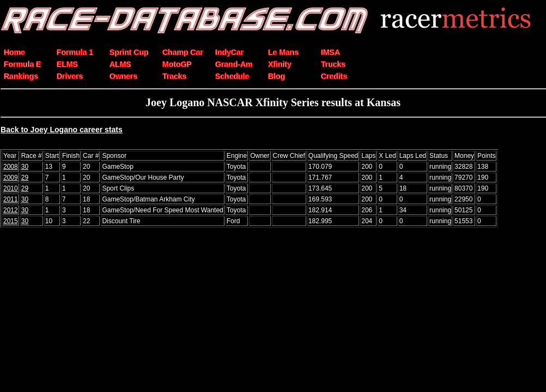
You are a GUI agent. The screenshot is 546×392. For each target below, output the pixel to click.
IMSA (330, 52)
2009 (11, 177)
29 (25, 177)
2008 (11, 167)
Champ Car (183, 52)
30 (25, 167)
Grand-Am (234, 64)
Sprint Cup (129, 52)
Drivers (70, 76)
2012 (11, 210)
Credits (334, 76)
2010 (11, 188)
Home (14, 52)
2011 (11, 199)
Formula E (22, 64)
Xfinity (280, 64)
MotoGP (177, 64)
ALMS (120, 64)
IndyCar (229, 52)
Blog (277, 76)
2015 (11, 221)
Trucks (333, 64)
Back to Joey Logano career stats (62, 130)
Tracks (174, 76)
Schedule (232, 76)
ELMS (67, 64)
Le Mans (283, 52)
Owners (123, 76)
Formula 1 (75, 52)
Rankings (21, 76)
